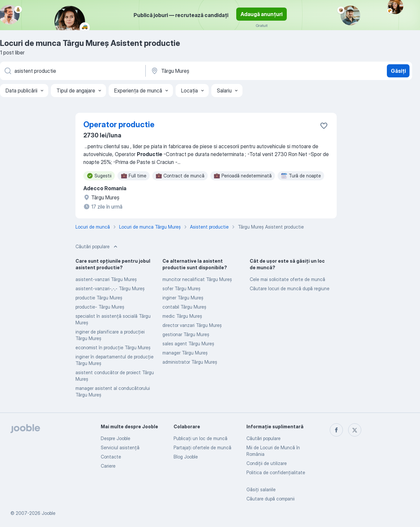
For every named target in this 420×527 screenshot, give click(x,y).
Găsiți (398, 71)
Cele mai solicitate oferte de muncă (287, 279)
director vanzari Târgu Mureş (192, 325)
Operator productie (119, 124)
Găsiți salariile (261, 489)
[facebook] (336, 430)
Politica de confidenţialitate (276, 472)
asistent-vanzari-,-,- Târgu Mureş (110, 288)
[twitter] (355, 430)
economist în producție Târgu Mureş (113, 347)
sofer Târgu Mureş (181, 288)
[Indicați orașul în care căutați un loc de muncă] (219, 71)
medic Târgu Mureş (182, 316)
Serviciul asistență (120, 447)
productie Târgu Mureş (99, 298)
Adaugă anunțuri (262, 14)
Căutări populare (263, 438)
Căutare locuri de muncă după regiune (290, 288)
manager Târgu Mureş (185, 353)
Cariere (108, 466)
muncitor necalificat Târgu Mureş (197, 279)
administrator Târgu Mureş (190, 362)
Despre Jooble (115, 438)
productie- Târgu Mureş (100, 307)
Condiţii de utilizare (267, 463)
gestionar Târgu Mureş (186, 334)
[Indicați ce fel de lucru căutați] (72, 71)
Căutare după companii (271, 499)
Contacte (111, 457)
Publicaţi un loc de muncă (200, 438)
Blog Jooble (186, 457)
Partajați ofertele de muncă (202, 447)
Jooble (49, 513)
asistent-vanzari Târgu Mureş (106, 279)
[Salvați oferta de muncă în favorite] (324, 126)
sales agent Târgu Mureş (188, 344)
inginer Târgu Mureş (183, 298)
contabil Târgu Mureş (184, 307)
